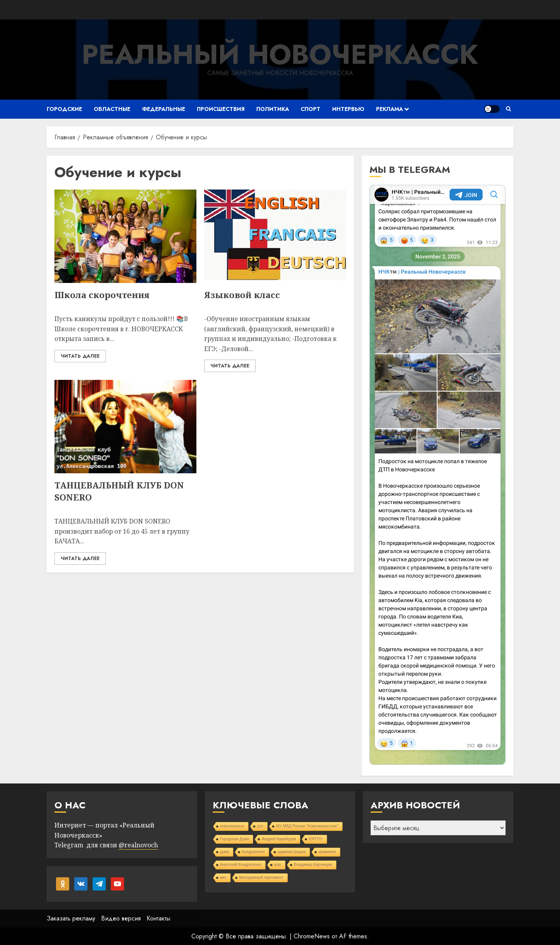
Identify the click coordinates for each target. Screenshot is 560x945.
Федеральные (164, 109)
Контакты (158, 918)
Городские (64, 109)
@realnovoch (138, 845)
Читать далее (80, 356)
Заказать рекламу (71, 918)
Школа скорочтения (102, 295)
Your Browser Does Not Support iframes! (437, 475)
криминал (327, 852)
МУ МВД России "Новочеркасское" (307, 826)
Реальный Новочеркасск (280, 54)
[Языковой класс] (275, 236)
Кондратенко (253, 852)
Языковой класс (242, 295)
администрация (292, 852)
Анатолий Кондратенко (241, 865)
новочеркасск (232, 826)
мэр (278, 865)
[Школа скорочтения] (125, 236)
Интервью (348, 109)
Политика (273, 109)
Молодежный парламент (261, 877)
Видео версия (121, 918)
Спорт (311, 109)
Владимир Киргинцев (313, 865)
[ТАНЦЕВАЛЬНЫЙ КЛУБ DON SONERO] (125, 427)
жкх (223, 877)
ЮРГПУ (316, 839)
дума (225, 852)
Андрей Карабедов (279, 839)
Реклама (389, 109)
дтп (260, 826)
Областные (112, 109)
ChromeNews (312, 936)
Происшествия (221, 109)
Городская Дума (235, 839)
